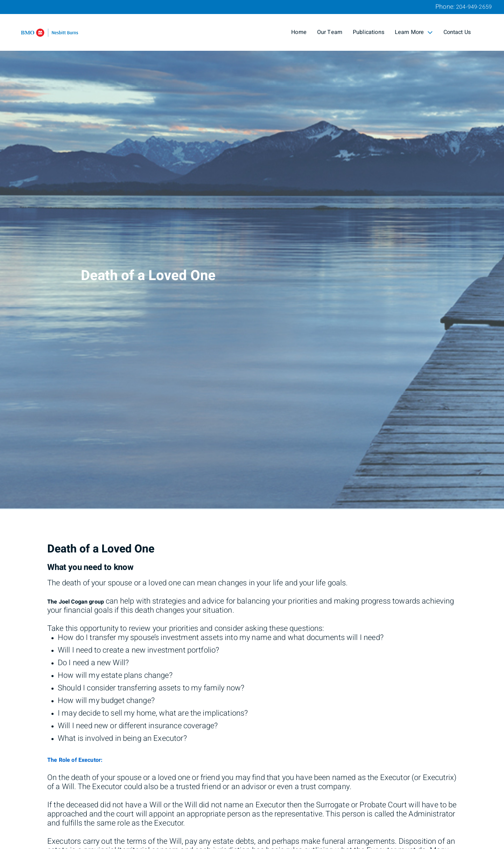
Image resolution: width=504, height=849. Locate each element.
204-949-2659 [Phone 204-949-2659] (474, 7)
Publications (369, 32)
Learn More (414, 32)
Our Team (330, 32)
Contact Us (457, 32)
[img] (252, 255)
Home (299, 32)
